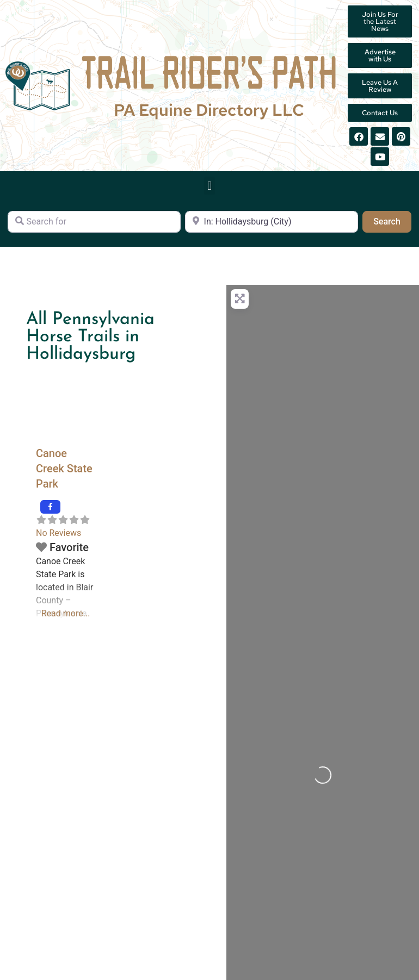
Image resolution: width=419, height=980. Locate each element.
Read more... (66, 613)
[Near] (272, 222)
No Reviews (58, 533)
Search (392, 221)
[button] (209, 186)
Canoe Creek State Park (64, 469)
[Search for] (94, 222)
